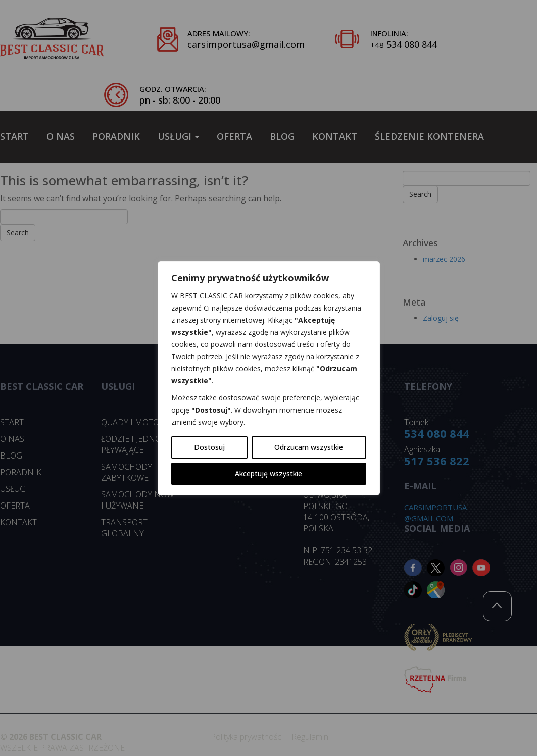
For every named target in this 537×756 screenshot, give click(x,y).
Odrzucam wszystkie (309, 447)
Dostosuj (209, 447)
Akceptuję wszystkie (268, 473)
